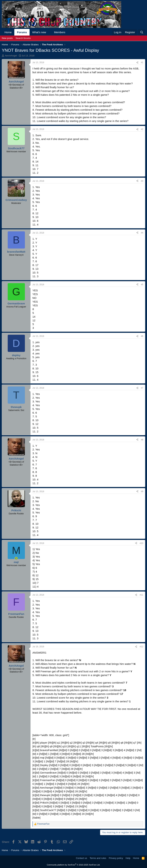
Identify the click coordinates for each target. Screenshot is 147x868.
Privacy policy (116, 858)
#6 (142, 336)
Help (128, 858)
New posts (7, 38)
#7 (142, 388)
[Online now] (16, 558)
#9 (142, 491)
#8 (142, 440)
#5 (142, 285)
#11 (141, 595)
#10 (141, 543)
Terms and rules (98, 858)
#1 (142, 62)
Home (8, 32)
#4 (142, 233)
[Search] (142, 32)
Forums (22, 32)
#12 (141, 647)
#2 (142, 129)
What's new (39, 32)
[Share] (137, 63)
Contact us (81, 858)
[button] (49, 32)
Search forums (23, 38)
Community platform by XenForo (74, 865)
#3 (142, 181)
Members (60, 32)
